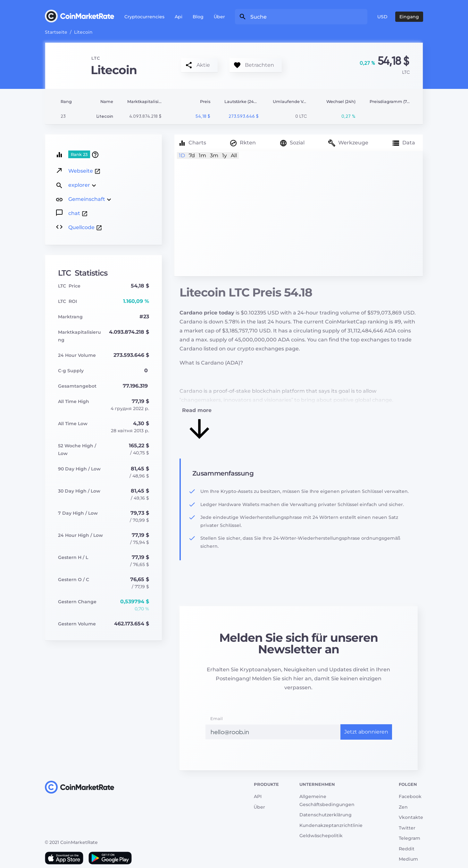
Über (219, 17)
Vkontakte (411, 817)
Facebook (410, 796)
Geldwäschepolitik (321, 836)
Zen (403, 807)
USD (382, 17)
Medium (408, 859)
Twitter (407, 828)
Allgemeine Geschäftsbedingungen (327, 800)
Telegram (409, 838)
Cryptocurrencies (144, 17)
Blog (198, 17)
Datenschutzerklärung (326, 815)
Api (179, 17)
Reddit (407, 849)
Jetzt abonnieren (366, 732)
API (258, 796)
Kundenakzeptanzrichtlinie (331, 825)
